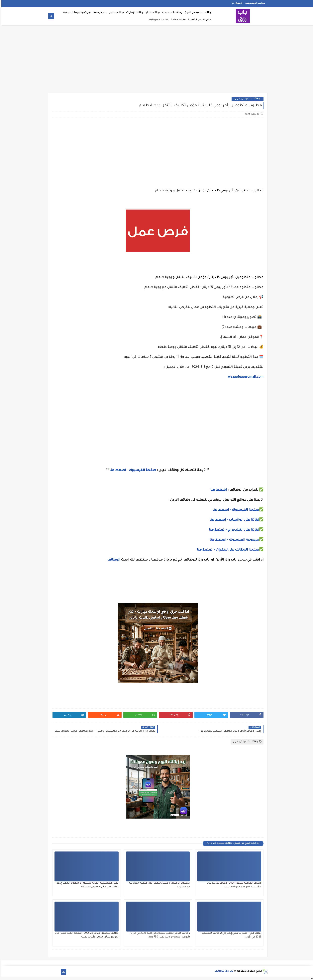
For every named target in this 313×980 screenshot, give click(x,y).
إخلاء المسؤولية (157, 20)
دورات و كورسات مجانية (76, 13)
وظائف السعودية (171, 13)
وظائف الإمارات (133, 13)
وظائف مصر (115, 13)
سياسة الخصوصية (254, 3)
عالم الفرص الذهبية (198, 20)
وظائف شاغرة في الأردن (197, 13)
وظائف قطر (151, 13)
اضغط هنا (217, 490)
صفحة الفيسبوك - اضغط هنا (131, 470)
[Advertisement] (156, 60)
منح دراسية (99, 13)
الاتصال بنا (236, 3)
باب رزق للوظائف (223, 971)
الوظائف (112, 560)
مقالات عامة (177, 20)
